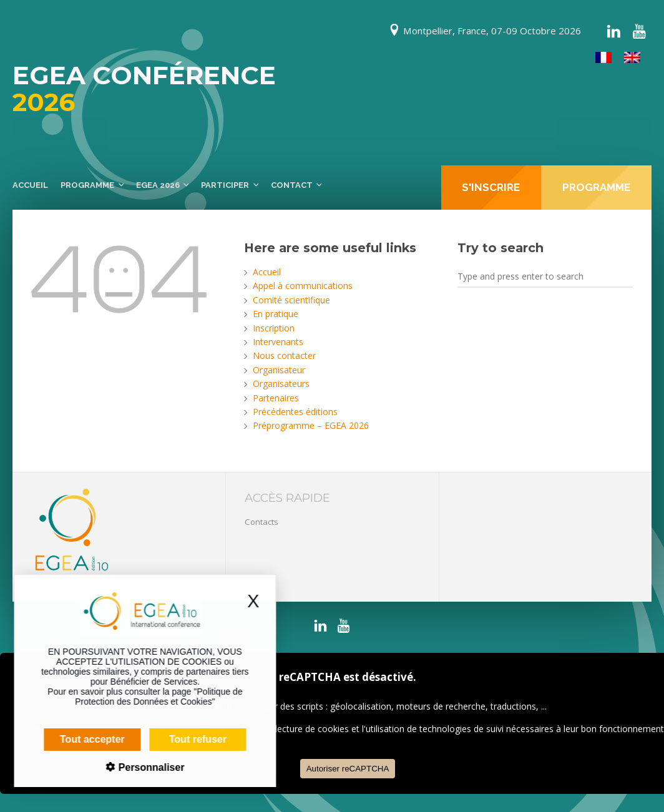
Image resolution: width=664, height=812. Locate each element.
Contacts (261, 522)
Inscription (274, 328)
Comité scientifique (291, 300)
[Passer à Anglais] (632, 58)
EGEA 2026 (158, 185)
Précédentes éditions (295, 412)
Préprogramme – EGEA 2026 (311, 425)
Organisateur (279, 370)
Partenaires (276, 398)
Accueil (30, 185)
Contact (292, 185)
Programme (87, 185)
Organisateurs (281, 384)
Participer (225, 185)
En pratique (276, 314)
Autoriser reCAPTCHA (348, 769)
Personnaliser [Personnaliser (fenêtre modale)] (129, 767)
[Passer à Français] (603, 58)
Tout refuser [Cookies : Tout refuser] (177, 739)
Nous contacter (284, 355)
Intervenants (278, 342)
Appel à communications (303, 286)
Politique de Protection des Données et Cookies (137, 697)
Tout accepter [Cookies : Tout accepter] (71, 739)
